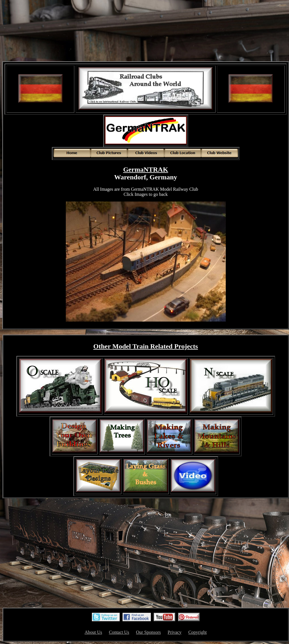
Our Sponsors (149, 632)
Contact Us (119, 632)
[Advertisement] (146, 31)
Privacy (175, 632)
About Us (93, 632)
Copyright (198, 632)
